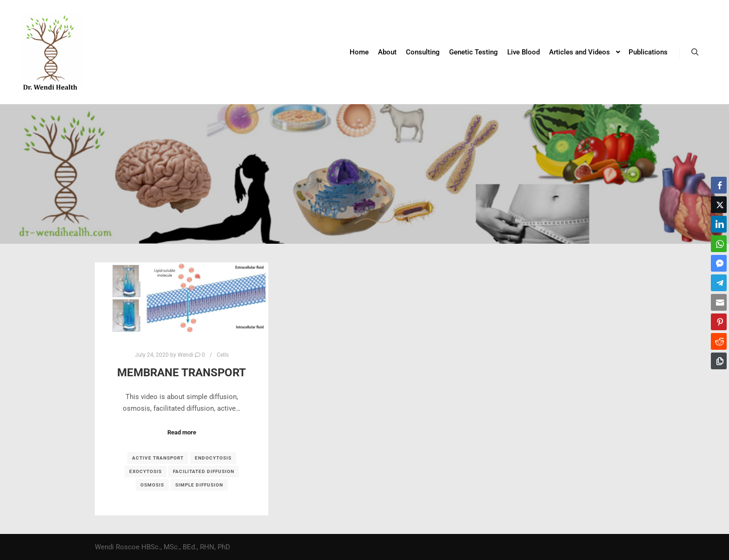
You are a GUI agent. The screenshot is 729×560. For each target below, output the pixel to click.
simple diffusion (199, 485)
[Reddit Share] (719, 341)
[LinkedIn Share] (719, 224)
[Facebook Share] (719, 185)
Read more (182, 432)
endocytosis (213, 458)
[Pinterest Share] (719, 322)
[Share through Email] (719, 302)
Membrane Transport (182, 373)
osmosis (152, 485)
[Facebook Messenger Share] (719, 263)
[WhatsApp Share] (719, 244)
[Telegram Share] (719, 283)
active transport (158, 458)
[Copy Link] (719, 361)
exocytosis (146, 471)
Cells (223, 355)
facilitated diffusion (204, 471)
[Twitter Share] (719, 205)
